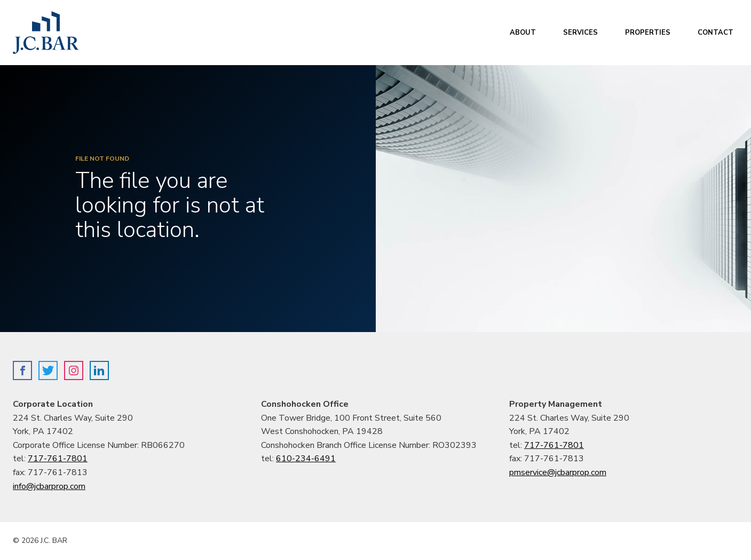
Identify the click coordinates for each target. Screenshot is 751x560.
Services (580, 33)
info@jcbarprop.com (49, 486)
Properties (648, 33)
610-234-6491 (306, 459)
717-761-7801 (58, 459)
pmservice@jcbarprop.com (558, 472)
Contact (716, 33)
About (523, 33)
